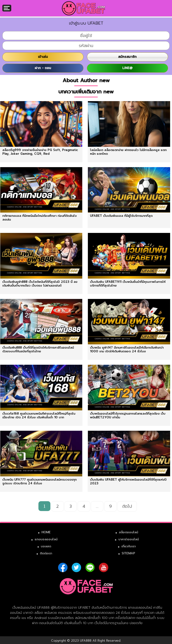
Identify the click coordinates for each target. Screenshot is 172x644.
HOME (46, 532)
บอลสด (46, 546)
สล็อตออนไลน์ (128, 532)
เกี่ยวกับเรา (129, 546)
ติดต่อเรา (46, 553)
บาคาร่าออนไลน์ (129, 539)
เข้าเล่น (43, 57)
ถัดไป (127, 506)
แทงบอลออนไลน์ (46, 539)
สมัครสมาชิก (127, 57)
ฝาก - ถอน (43, 68)
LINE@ (127, 68)
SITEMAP (128, 553)
